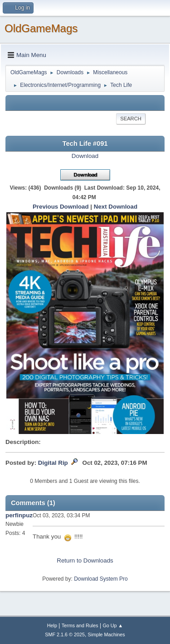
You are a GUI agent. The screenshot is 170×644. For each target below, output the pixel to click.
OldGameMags (41, 28)
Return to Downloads (85, 561)
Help (52, 625)
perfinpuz (19, 515)
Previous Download (61, 207)
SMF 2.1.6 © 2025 (65, 634)
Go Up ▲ (113, 625)
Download (85, 156)
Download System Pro (101, 579)
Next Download (116, 207)
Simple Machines (107, 634)
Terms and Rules (80, 625)
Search (131, 119)
